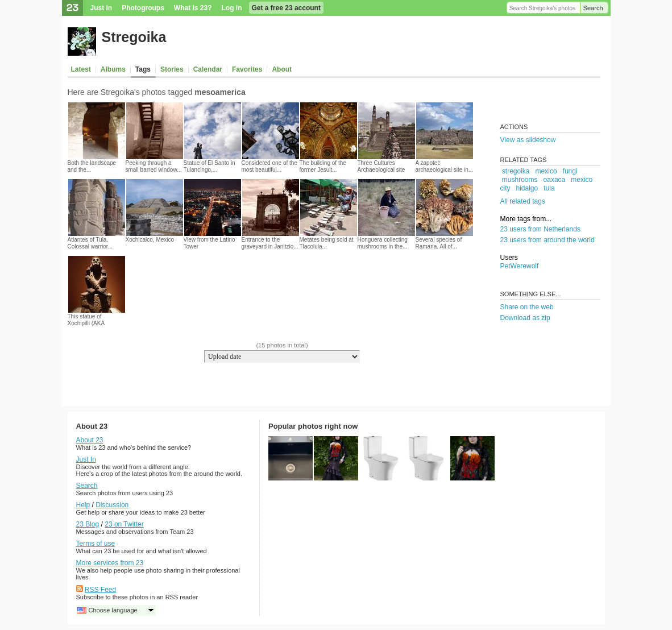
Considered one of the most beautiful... (269, 166)
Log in (232, 8)
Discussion (112, 505)
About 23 (90, 440)
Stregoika (134, 37)
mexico (546, 171)
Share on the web (527, 307)
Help (83, 505)
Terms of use (96, 544)
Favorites (247, 69)
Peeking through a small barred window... (154, 166)
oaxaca (555, 180)
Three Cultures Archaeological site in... (381, 170)
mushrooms (520, 180)
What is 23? (193, 8)
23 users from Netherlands (540, 229)
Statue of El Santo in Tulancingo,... (210, 166)
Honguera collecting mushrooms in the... (383, 243)
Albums (113, 69)
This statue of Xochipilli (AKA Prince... (86, 323)
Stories (172, 69)
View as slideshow (528, 140)
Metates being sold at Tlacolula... (327, 243)
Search (593, 8)
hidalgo (527, 188)
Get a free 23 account (286, 8)
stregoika (516, 171)
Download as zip (525, 318)
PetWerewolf (520, 266)
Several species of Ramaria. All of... (439, 243)
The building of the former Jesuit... (323, 166)
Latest (81, 69)
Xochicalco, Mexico (150, 240)
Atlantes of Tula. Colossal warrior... (90, 243)
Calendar (208, 69)
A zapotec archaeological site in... (445, 166)
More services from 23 (110, 563)
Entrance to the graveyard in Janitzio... (270, 243)
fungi (570, 171)
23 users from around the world (547, 240)
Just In (101, 8)
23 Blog (88, 524)
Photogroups (143, 8)
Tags (143, 69)
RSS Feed (100, 590)
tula (549, 188)
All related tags (523, 201)
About (282, 69)
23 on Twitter (124, 524)
